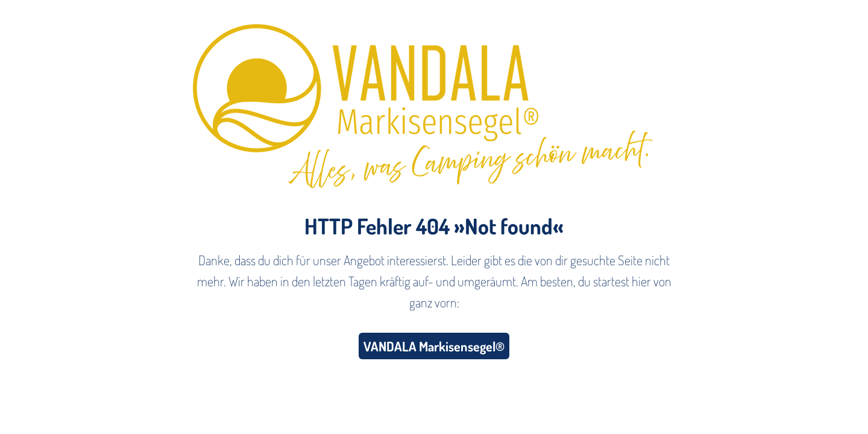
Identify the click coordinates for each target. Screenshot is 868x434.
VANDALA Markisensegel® (434, 346)
